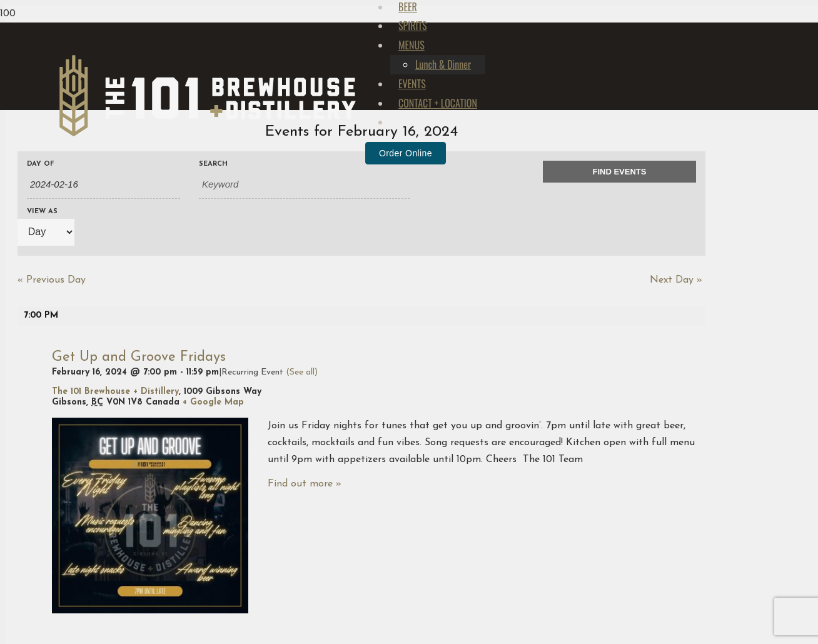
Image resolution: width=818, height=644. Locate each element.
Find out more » (305, 484)
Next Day (676, 280)
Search (213, 164)
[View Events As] (46, 232)
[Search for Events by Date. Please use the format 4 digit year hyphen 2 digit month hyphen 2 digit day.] (104, 185)
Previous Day (52, 280)
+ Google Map (213, 402)
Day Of (41, 164)
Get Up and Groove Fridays (139, 357)
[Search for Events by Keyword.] (304, 185)
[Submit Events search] (619, 172)
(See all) (302, 372)
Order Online (406, 426)
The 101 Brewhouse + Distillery (115, 392)
